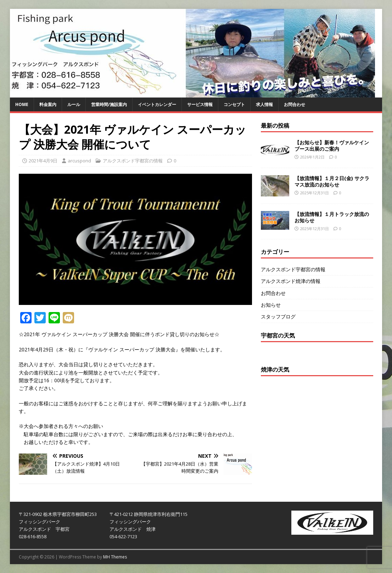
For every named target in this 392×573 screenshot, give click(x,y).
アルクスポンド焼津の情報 (291, 281)
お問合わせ (295, 104)
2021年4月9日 (43, 161)
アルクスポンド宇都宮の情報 (133, 161)
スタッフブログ (278, 316)
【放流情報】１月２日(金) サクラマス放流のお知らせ (332, 181)
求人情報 (264, 104)
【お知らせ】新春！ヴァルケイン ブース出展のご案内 (332, 146)
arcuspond (79, 161)
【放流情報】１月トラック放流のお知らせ (332, 217)
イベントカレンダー (157, 104)
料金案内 (48, 104)
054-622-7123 (123, 536)
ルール (74, 104)
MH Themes (115, 557)
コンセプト (234, 104)
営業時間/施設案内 (109, 104)
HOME (22, 104)
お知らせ (271, 305)
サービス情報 (200, 104)
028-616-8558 (33, 536)
